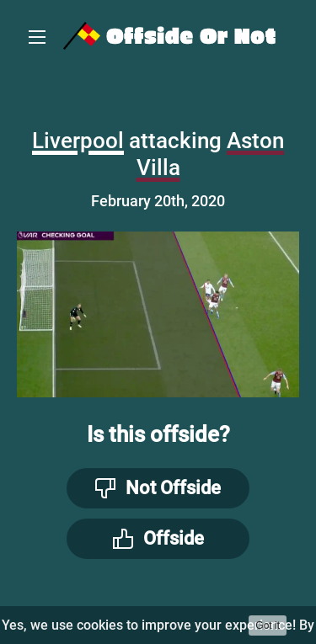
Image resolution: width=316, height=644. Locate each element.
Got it (268, 625)
